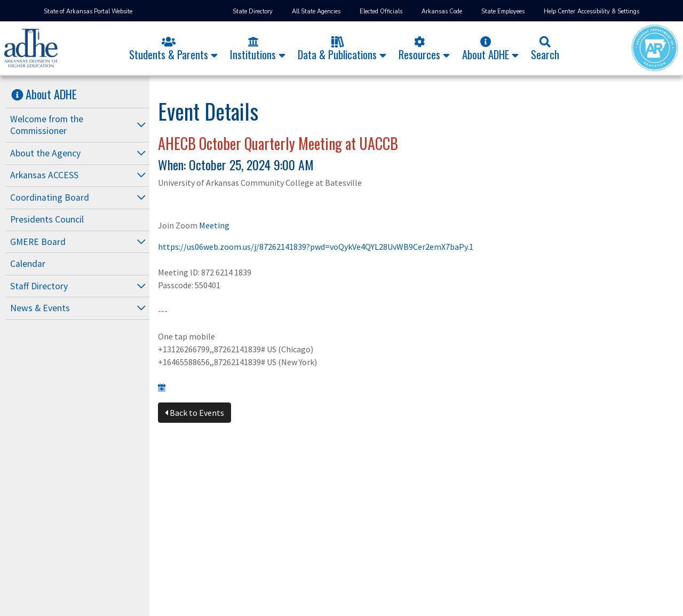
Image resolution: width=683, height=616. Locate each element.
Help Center (559, 11)
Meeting (214, 225)
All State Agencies (316, 11)
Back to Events (194, 413)
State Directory (253, 11)
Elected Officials (381, 11)
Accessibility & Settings (608, 11)
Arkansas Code (442, 11)
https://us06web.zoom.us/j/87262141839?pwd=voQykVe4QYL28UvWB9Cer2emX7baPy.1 (316, 247)
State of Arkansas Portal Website (88, 11)
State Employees (503, 11)
